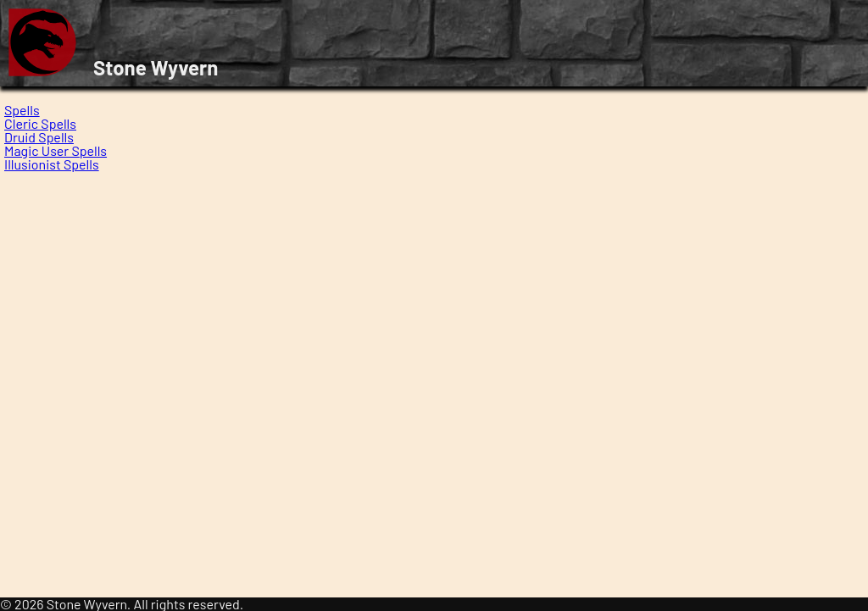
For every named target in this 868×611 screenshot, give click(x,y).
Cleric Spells (40, 123)
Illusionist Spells (52, 164)
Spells (22, 110)
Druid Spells (39, 137)
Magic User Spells (56, 150)
